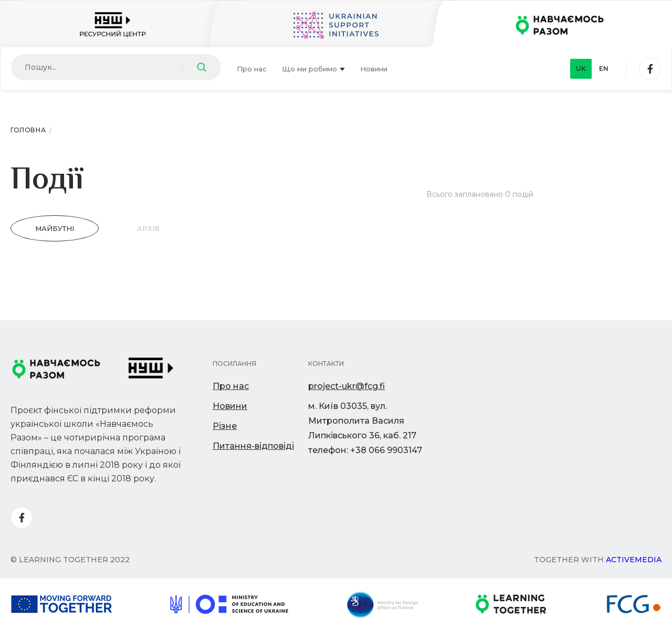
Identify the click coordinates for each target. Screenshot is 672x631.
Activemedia (634, 560)
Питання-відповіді (253, 446)
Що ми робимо (313, 69)
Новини (374, 69)
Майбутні (55, 228)
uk (581, 69)
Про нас (252, 69)
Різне (225, 426)
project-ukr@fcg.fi (346, 386)
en (604, 69)
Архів (148, 228)
